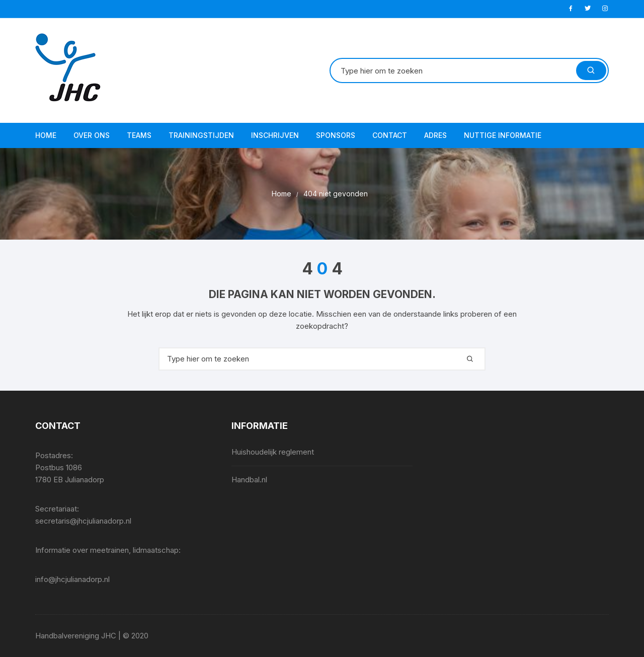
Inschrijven (275, 135)
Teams (139, 135)
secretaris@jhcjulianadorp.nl (83, 521)
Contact (390, 135)
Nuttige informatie (503, 135)
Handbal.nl (249, 480)
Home (46, 135)
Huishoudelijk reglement (273, 452)
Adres (435, 135)
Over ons (92, 135)
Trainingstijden (201, 135)
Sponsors (336, 135)
